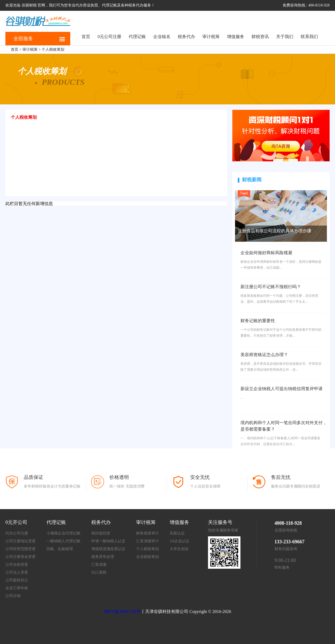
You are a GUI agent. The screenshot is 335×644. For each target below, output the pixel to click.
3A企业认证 (180, 541)
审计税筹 (211, 37)
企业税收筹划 (148, 557)
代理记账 (137, 37)
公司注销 (13, 596)
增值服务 (236, 37)
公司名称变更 (17, 565)
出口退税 (99, 572)
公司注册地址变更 (21, 541)
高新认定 (177, 533)
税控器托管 (101, 533)
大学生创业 (179, 549)
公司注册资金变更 (21, 557)
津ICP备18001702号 (122, 611)
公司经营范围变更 (21, 549)
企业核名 (162, 37)
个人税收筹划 (53, 50)
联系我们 (309, 37)
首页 (86, 37)
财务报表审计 (148, 533)
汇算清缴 (99, 565)
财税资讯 (260, 37)
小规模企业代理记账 (63, 533)
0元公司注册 (109, 37)
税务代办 (186, 37)
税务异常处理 (103, 557)
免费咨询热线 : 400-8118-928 (306, 5)
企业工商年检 (17, 588)
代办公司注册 (17, 533)
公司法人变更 (17, 572)
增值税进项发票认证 (108, 549)
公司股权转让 (17, 580)
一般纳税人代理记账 (63, 541)
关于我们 (285, 37)
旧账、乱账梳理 (60, 549)
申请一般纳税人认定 (108, 541)
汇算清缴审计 (148, 541)
